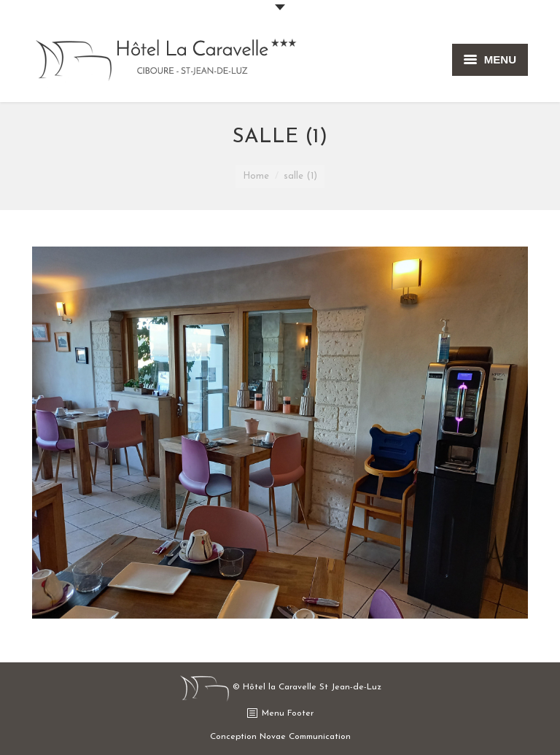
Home (256, 176)
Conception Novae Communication (280, 737)
